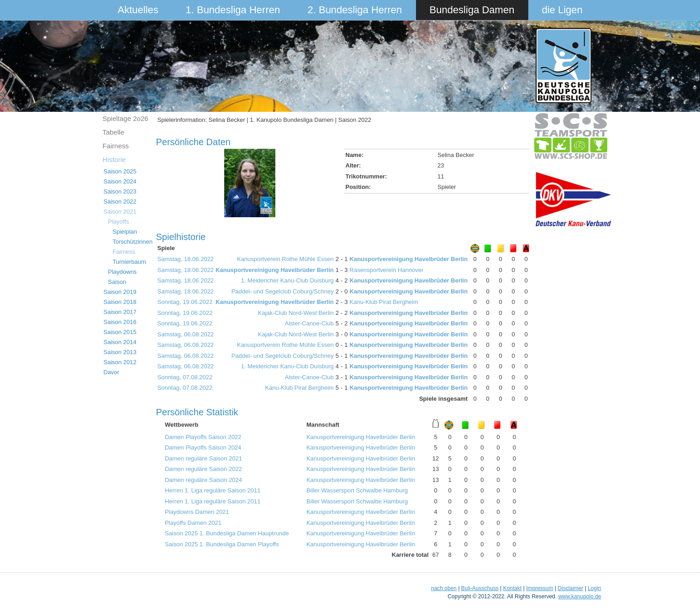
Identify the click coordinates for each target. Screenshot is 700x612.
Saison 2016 (120, 322)
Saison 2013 (120, 352)
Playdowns (123, 272)
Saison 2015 (120, 332)
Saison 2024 (120, 181)
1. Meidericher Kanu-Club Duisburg (287, 280)
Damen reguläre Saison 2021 (203, 458)
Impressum (539, 588)
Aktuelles (138, 10)
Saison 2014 (120, 342)
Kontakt (513, 588)
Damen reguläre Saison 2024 (203, 480)
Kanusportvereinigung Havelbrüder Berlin (409, 259)
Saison (117, 282)
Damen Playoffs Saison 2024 (203, 447)
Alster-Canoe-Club (309, 323)
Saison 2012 (120, 362)
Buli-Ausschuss (480, 588)
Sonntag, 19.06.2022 (185, 302)
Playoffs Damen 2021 (193, 523)
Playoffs (119, 222)
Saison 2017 (120, 312)
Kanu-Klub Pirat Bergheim (384, 302)
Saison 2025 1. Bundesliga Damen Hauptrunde (227, 533)
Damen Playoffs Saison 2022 (203, 437)
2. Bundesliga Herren (355, 10)
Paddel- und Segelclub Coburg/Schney (283, 291)
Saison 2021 (120, 212)
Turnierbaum (129, 262)
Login (594, 588)
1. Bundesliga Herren (233, 10)
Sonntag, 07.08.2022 (185, 377)
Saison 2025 (120, 171)
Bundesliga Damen (472, 10)
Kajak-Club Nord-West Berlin (296, 313)
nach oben (444, 588)
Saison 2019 (120, 292)
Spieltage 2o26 (126, 118)
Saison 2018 (120, 302)
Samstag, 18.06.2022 (186, 259)
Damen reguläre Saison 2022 (203, 469)
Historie (114, 160)
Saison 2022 (120, 201)
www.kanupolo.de (579, 596)
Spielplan (125, 232)
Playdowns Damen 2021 (197, 512)
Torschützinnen (133, 242)
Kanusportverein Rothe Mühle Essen (285, 259)
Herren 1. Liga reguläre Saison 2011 (213, 490)
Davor (112, 372)
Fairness (116, 146)
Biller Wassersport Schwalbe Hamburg (357, 490)
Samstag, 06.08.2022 (186, 334)
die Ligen (562, 10)
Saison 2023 (120, 191)
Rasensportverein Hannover (387, 270)
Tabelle (114, 132)
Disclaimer (570, 588)
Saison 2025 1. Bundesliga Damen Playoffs (222, 544)
